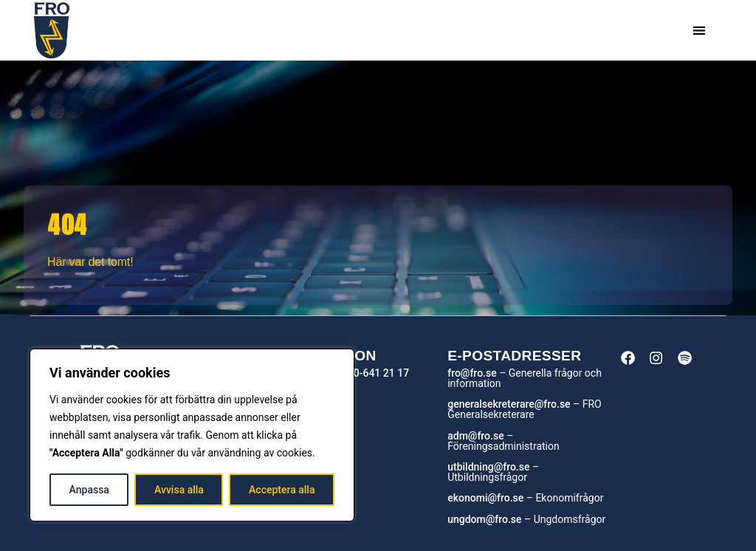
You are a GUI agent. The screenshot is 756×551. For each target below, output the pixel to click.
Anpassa (89, 490)
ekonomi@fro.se (485, 498)
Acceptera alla (282, 490)
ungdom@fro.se (484, 519)
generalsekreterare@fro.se (509, 404)
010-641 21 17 (375, 373)
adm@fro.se (475, 436)
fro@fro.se (472, 373)
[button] (699, 31)
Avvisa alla (179, 490)
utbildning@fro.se (488, 467)
